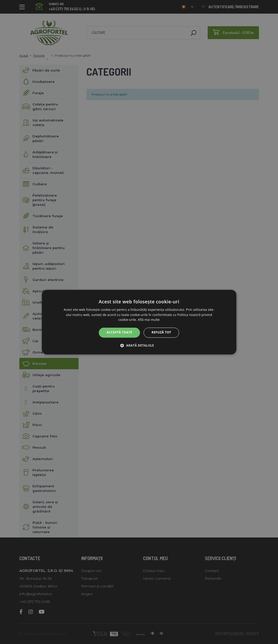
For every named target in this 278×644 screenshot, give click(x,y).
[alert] (139, 322)
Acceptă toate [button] (120, 333)
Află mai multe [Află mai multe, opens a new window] (149, 320)
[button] (139, 345)
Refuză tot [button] (161, 333)
